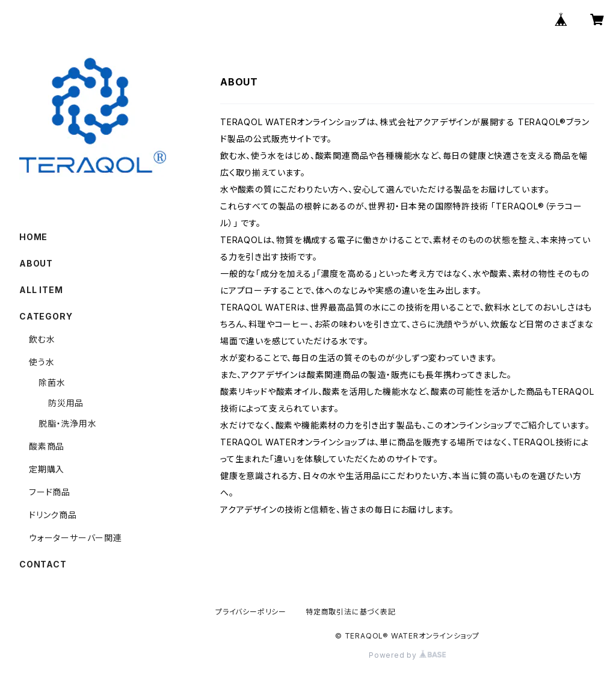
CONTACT (43, 564)
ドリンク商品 (53, 515)
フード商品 (63, 492)
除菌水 (52, 382)
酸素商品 (47, 446)
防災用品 (66, 403)
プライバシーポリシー (251, 612)
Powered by (407, 655)
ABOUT (36, 263)
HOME (33, 237)
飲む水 (42, 339)
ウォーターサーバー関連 (75, 538)
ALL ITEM (41, 290)
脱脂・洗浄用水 (68, 423)
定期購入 (47, 469)
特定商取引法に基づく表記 (351, 612)
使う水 (42, 362)
